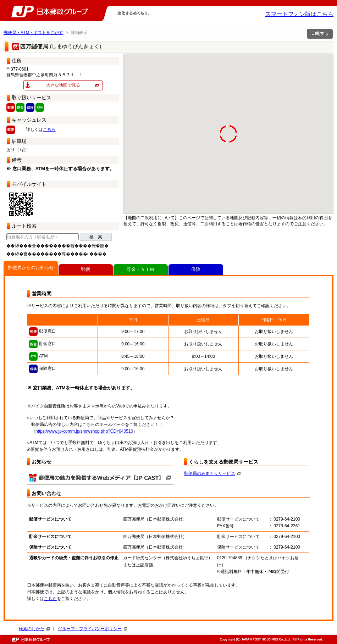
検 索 (96, 237)
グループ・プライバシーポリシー (92, 629)
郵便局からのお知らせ (31, 268)
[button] (194, 119)
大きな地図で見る (63, 85)
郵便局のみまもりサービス (212, 473)
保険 (196, 269)
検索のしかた (34, 629)
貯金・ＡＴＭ (140, 269)
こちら (49, 129)
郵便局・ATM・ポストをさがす (33, 33)
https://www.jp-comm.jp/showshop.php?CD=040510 (84, 431)
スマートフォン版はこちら (299, 14)
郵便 (85, 269)
